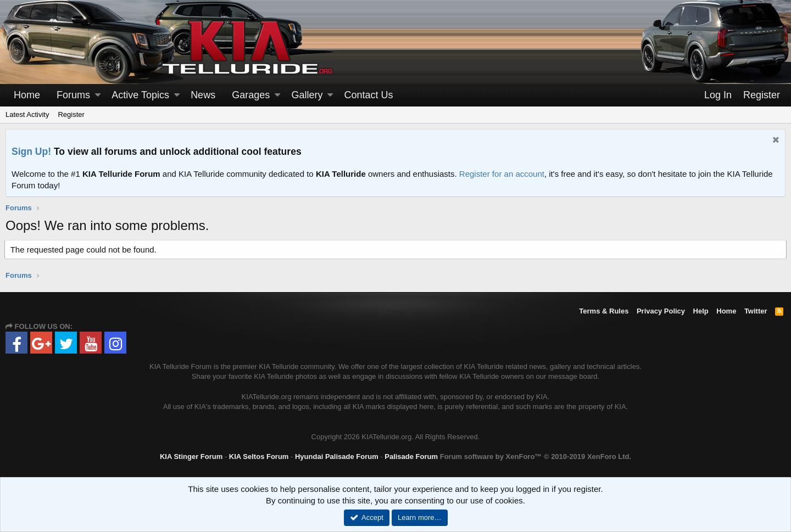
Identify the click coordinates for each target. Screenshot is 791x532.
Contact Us (369, 95)
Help (701, 311)
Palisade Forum (411, 457)
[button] (98, 95)
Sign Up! (31, 152)
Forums (73, 95)
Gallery (307, 95)
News (203, 95)
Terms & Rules (604, 311)
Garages (251, 95)
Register (71, 114)
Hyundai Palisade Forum (337, 457)
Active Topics (140, 95)
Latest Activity (27, 114)
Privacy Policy (661, 311)
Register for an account (502, 174)
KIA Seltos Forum (259, 457)
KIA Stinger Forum (191, 457)
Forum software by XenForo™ (536, 457)
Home (27, 95)
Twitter (756, 311)
